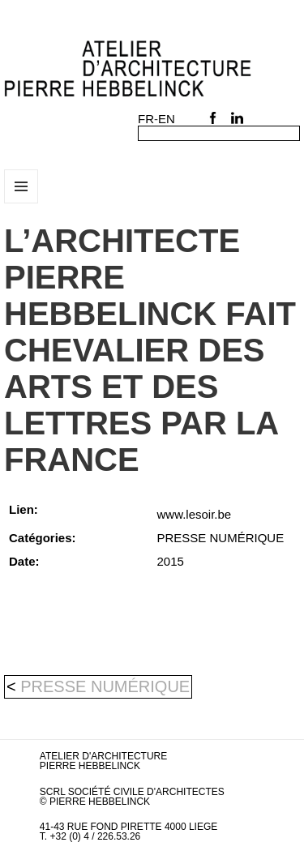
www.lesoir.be (195, 514)
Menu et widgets (21, 203)
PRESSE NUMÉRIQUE (105, 686)
